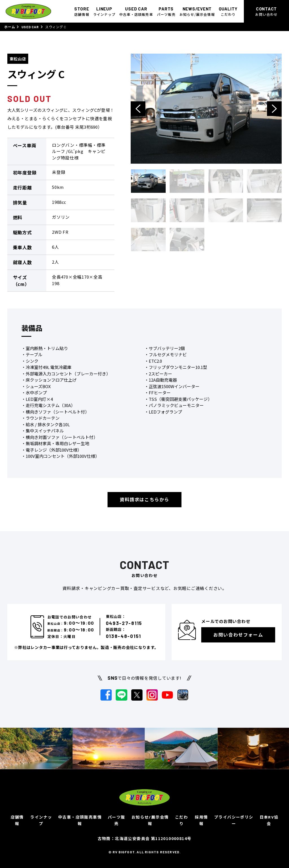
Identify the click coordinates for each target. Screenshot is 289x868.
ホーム (10, 27)
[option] (206, 109)
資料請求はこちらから (144, 499)
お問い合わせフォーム (238, 635)
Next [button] (274, 109)
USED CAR (30, 27)
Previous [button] (138, 109)
